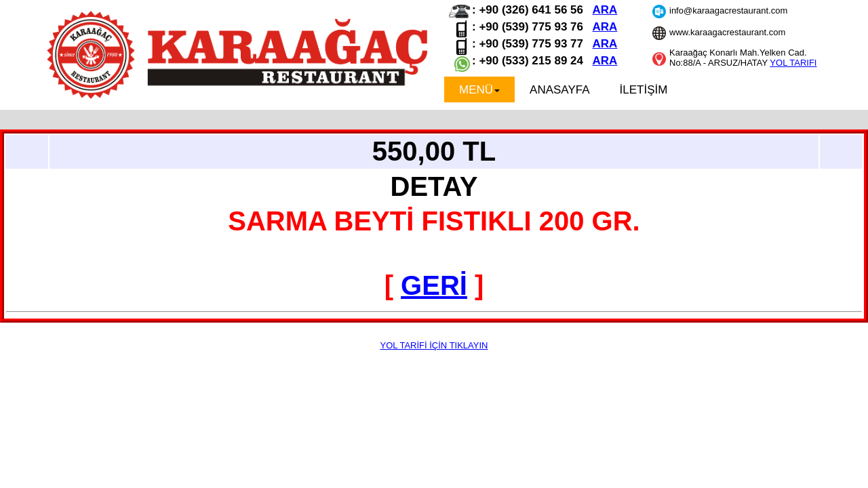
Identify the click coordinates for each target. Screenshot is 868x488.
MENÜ (479, 90)
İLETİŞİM (644, 90)
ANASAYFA (560, 90)
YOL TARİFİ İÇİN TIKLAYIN (434, 345)
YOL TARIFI (793, 63)
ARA (605, 10)
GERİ (434, 285)
